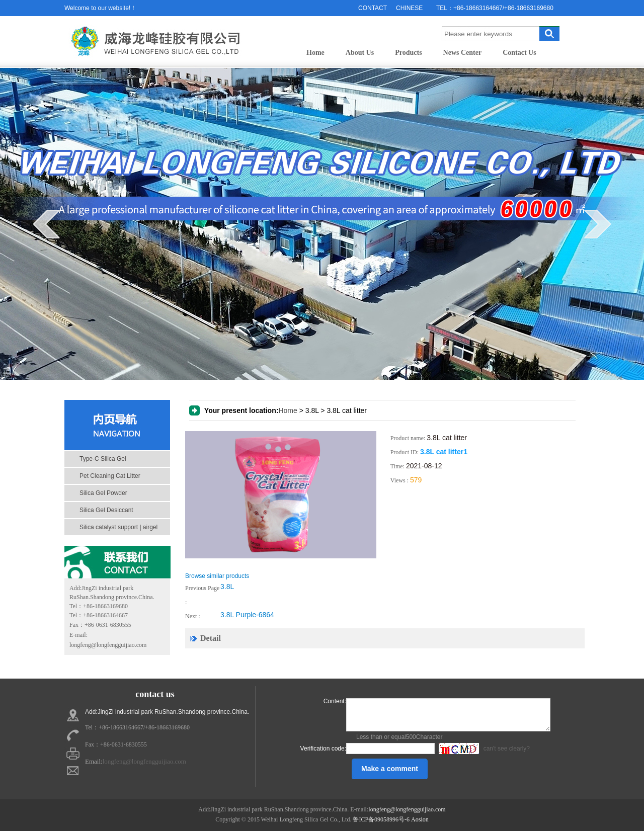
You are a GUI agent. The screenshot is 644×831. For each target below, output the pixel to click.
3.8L (227, 587)
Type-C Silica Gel (103, 459)
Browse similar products (217, 576)
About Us (360, 53)
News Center (463, 53)
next (597, 224)
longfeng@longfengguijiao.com (108, 645)
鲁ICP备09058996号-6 (381, 819)
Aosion (420, 819)
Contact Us (519, 53)
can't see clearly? (483, 749)
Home (315, 53)
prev (47, 224)
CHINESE (409, 8)
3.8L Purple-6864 (247, 615)
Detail (211, 638)
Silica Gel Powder (103, 493)
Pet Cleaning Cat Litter (110, 476)
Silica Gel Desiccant (106, 510)
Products (408, 53)
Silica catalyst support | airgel (118, 527)
